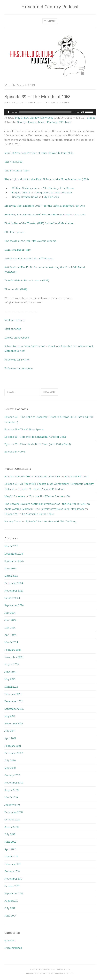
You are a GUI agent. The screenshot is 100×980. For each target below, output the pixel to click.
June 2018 (10, 842)
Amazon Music (36, 122)
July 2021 (10, 731)
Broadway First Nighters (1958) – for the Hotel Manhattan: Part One (45, 206)
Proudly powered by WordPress (50, 969)
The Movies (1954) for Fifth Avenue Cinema (30, 241)
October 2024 (12, 598)
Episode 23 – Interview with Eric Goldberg (51, 521)
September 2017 (14, 893)
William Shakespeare (25, 188)
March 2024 (11, 642)
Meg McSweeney (15, 496)
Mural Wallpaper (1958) (18, 250)
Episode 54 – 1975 (15, 451)
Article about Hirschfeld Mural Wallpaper (29, 258)
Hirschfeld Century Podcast (50, 7)
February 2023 (13, 694)
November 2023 (14, 657)
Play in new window (27, 118)
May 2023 (10, 679)
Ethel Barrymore (14, 232)
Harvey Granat (13, 521)
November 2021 (14, 723)
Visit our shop (13, 329)
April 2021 (10, 738)
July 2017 (10, 908)
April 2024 (10, 635)
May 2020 (10, 768)
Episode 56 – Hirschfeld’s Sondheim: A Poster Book (35, 437)
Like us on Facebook (17, 338)
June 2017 (10, 916)
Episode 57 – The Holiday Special (24, 429)
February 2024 (13, 650)
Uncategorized (13, 948)
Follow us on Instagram (19, 368)
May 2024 (10, 627)
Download (47, 118)
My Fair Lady (51, 197)
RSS (61, 122)
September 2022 (14, 709)
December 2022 (14, 701)
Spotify (22, 122)
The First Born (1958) (17, 170)
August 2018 (12, 827)
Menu (52, 21)
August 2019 (12, 790)
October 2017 (12, 886)
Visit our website (15, 320)
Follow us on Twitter (17, 360)
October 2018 (12, 819)
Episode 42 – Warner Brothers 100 (50, 496)
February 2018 (13, 864)
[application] (50, 112)
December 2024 (14, 583)
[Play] (9, 112)
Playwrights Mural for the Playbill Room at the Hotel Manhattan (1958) (47, 179)
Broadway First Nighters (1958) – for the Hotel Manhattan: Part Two (45, 214)
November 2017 (14, 879)
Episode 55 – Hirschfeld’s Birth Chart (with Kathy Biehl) (38, 444)
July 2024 (10, 613)
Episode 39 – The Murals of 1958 (37, 96)
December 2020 (14, 753)
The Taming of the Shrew (59, 188)
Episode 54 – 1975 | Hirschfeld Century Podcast (32, 476)
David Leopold (36, 102)
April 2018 (10, 849)
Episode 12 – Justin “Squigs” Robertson (41, 489)
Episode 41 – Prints (76, 476)
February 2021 (13, 746)
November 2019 (14, 783)
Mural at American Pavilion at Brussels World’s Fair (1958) (39, 153)
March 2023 (11, 687)
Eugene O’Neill (21, 192)
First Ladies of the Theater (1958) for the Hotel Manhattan (39, 223)
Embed (91, 118)
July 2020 (10, 760)
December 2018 (14, 812)
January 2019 (12, 805)
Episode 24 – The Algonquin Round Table (29, 514)
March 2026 (11, 546)
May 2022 (10, 716)
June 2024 (10, 620)
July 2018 (10, 834)
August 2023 (12, 664)
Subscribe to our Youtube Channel (25, 346)
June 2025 (10, 568)
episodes (10, 940)
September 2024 (14, 605)
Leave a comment (59, 102)
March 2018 (11, 856)
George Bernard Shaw (25, 197)
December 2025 (14, 554)
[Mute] (82, 112)
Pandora (52, 122)
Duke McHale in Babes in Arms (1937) (27, 280)
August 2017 (11, 901)
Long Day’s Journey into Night (54, 192)
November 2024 (14, 591)
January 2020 (12, 775)
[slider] (46, 112)
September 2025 (14, 561)
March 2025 (11, 576)
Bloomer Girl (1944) (16, 289)
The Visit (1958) (14, 162)
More (68, 122)
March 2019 (11, 797)
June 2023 (10, 672)
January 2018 (12, 871)
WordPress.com (64, 973)
